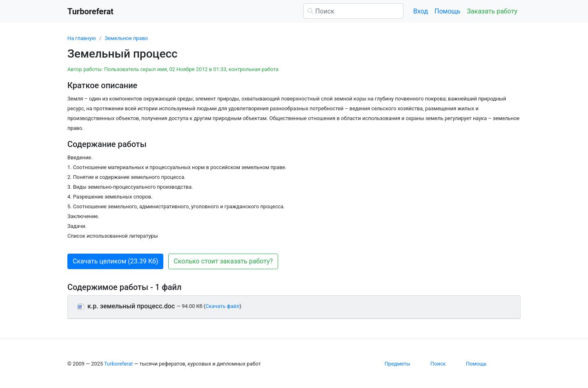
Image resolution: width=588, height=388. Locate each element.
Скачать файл (222, 306)
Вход (421, 11)
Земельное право (126, 38)
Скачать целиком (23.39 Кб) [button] (115, 261)
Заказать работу (492, 11)
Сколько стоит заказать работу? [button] (223, 261)
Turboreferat (118, 364)
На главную (82, 38)
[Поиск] (353, 11)
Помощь (447, 11)
